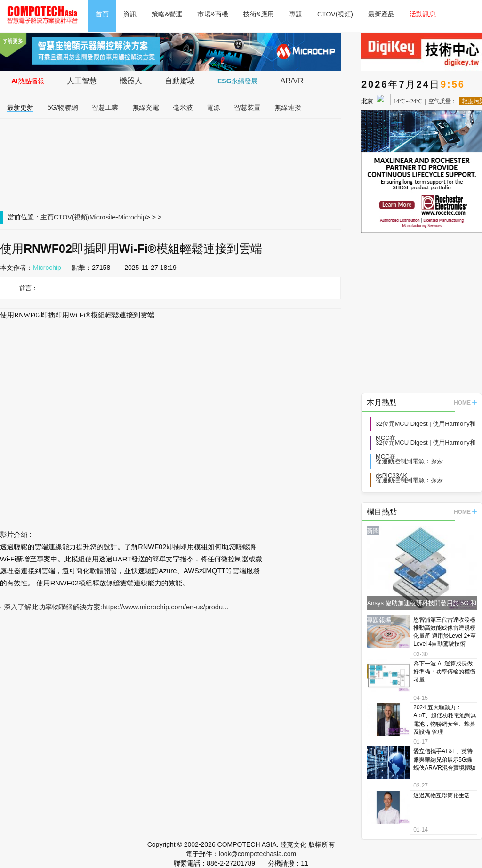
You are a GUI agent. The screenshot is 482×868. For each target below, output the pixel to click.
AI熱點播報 (28, 81)
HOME (465, 403)
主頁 (47, 217)
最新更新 (20, 107)
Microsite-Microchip (118, 217)
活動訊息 (423, 14)
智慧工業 (105, 107)
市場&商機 (213, 14)
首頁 (102, 14)
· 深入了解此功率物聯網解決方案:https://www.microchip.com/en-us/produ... (114, 607)
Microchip (47, 268)
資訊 (130, 14)
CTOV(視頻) (335, 14)
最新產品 (381, 14)
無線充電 (146, 107)
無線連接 (288, 107)
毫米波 (183, 107)
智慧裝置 (248, 107)
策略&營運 (167, 14)
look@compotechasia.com (257, 854)
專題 (296, 14)
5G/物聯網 (63, 107)
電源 (214, 107)
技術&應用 (259, 14)
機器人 (131, 81)
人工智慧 (82, 81)
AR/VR (292, 81)
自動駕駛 (180, 81)
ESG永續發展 (238, 81)
